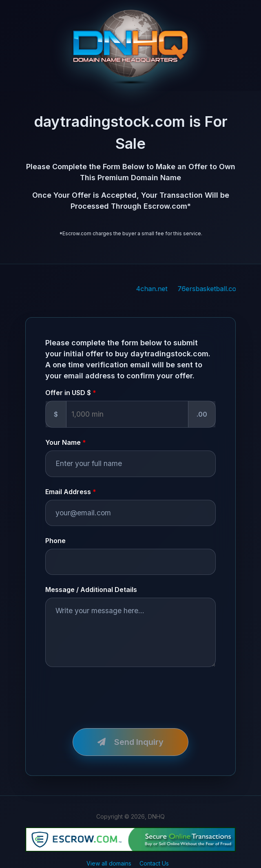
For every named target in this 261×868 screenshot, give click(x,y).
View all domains (109, 863)
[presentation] (107, 693)
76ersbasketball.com (219, 289)
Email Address (68, 492)
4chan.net (161, 289)
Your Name (63, 442)
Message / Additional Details (91, 590)
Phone (55, 541)
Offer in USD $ (68, 393)
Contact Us (154, 863)
